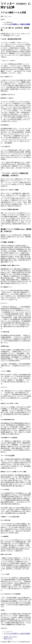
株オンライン (8, 639)
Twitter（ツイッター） (11, 637)
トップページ (8, 632)
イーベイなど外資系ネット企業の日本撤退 (17, 634)
